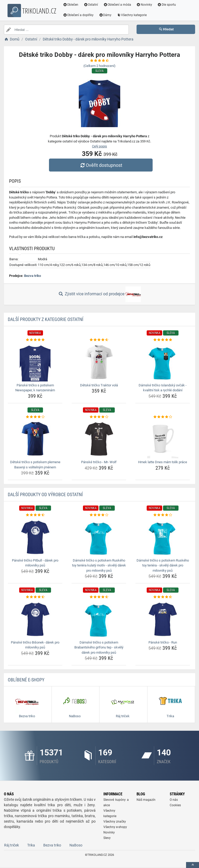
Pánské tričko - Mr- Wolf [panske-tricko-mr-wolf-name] (99, 462)
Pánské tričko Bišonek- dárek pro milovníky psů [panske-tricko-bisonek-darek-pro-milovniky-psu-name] (35, 645)
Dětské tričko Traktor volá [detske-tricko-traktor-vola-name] (99, 385)
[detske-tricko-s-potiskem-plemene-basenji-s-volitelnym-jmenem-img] (35, 439)
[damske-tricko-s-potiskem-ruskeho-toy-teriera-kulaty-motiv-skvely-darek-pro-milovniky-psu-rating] (99, 515)
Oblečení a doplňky (79, 15)
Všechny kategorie (132, 15)
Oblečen (71, 5)
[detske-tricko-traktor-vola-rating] (99, 340)
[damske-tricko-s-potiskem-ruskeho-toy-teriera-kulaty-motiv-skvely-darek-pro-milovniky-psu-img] (99, 537)
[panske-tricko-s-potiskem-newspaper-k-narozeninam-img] (35, 362)
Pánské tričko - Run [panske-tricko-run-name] (163, 642)
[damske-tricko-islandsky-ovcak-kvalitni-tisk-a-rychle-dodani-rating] (163, 340)
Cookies (175, 805)
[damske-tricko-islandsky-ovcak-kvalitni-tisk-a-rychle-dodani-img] (163, 362)
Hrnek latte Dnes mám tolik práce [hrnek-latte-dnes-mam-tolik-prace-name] (163, 462)
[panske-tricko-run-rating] (163, 597)
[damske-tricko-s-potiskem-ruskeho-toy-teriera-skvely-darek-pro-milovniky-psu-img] (163, 537)
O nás (174, 800)
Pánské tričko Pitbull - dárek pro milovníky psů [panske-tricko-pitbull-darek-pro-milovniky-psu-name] (35, 563)
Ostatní (91, 5)
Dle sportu (167, 5)
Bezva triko (33, 276)
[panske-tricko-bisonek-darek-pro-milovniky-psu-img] (35, 619)
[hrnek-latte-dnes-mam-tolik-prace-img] (163, 439)
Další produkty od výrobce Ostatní (45, 494)
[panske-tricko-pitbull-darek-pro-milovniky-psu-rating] (35, 515)
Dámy (106, 15)
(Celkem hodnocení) (99, 66)
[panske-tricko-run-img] (163, 619)
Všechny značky (115, 822)
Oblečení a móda (118, 5)
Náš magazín (146, 800)
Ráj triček (12, 845)
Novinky (145, 5)
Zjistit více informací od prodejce (99, 294)
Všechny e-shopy (115, 827)
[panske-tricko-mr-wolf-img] (99, 439)
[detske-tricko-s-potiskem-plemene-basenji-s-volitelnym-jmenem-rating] (35, 417)
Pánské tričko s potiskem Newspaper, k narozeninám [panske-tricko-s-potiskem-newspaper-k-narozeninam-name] (35, 388)
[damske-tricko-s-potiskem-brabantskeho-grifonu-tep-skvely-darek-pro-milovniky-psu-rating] (99, 597)
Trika (31, 845)
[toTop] (193, 865)
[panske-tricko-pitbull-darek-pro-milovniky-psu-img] (35, 537)
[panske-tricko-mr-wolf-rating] (99, 417)
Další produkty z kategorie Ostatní (46, 319)
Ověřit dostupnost (101, 165)
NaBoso (76, 845)
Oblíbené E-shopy (26, 680)
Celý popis (99, 146)
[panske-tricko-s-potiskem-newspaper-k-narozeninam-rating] (35, 340)
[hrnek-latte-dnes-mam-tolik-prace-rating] (163, 417)
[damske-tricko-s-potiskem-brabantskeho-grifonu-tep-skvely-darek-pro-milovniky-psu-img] (99, 619)
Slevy (107, 838)
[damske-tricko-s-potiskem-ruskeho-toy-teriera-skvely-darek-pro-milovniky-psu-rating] (163, 515)
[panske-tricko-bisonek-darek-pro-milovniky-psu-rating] (35, 597)
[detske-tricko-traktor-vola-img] (99, 362)
